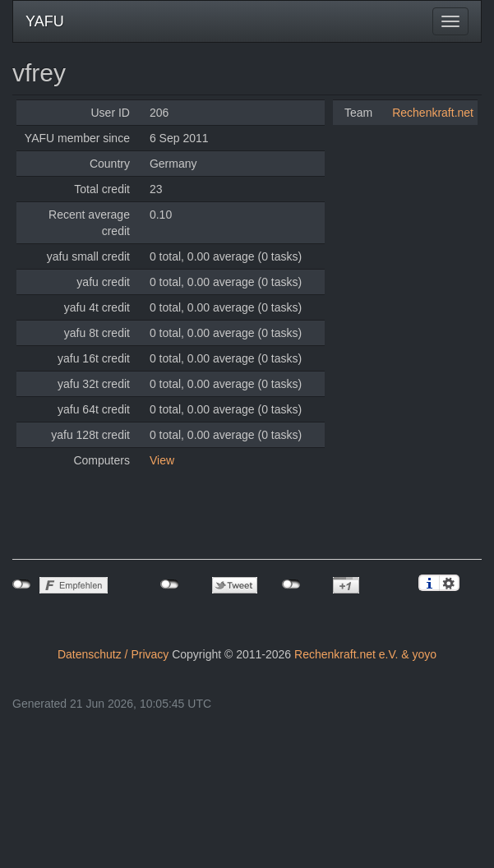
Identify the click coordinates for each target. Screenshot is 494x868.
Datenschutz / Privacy (113, 654)
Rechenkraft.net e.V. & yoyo (365, 654)
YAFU (45, 21)
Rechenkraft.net (433, 113)
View (162, 460)
